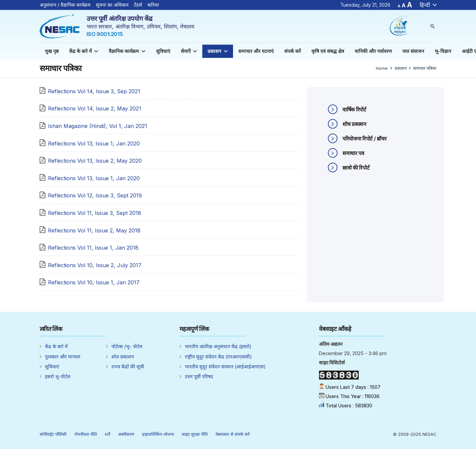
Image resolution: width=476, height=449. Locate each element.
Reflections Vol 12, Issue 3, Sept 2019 (95, 195)
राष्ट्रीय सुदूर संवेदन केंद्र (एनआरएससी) (218, 357)
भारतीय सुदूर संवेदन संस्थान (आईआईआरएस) (225, 367)
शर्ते (107, 434)
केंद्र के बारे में (56, 346)
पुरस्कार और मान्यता (63, 357)
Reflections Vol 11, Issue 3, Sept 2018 (95, 213)
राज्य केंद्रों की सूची (128, 367)
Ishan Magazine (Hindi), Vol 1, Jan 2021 (98, 126)
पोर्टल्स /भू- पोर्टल (127, 346)
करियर (153, 5)
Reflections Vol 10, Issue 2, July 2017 (95, 265)
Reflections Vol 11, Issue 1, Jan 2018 (93, 248)
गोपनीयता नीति (86, 434)
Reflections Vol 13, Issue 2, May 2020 (95, 161)
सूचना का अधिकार (112, 5)
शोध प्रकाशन (123, 357)
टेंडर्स (138, 5)
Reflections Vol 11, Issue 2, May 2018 (94, 230)
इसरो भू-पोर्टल (58, 376)
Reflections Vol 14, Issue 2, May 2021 (95, 108)
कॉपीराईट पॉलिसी (53, 434)
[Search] (433, 26)
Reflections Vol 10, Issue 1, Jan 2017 (94, 282)
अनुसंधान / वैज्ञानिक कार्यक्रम (65, 5)
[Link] (59, 26)
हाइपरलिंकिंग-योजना (158, 434)
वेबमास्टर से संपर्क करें (233, 434)
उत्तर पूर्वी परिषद (199, 376)
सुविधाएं (52, 367)
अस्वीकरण (126, 434)
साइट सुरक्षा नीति (195, 434)
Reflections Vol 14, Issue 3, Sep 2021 (94, 91)
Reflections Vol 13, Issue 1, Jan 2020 (94, 143)
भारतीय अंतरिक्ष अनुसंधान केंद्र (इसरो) (218, 346)
